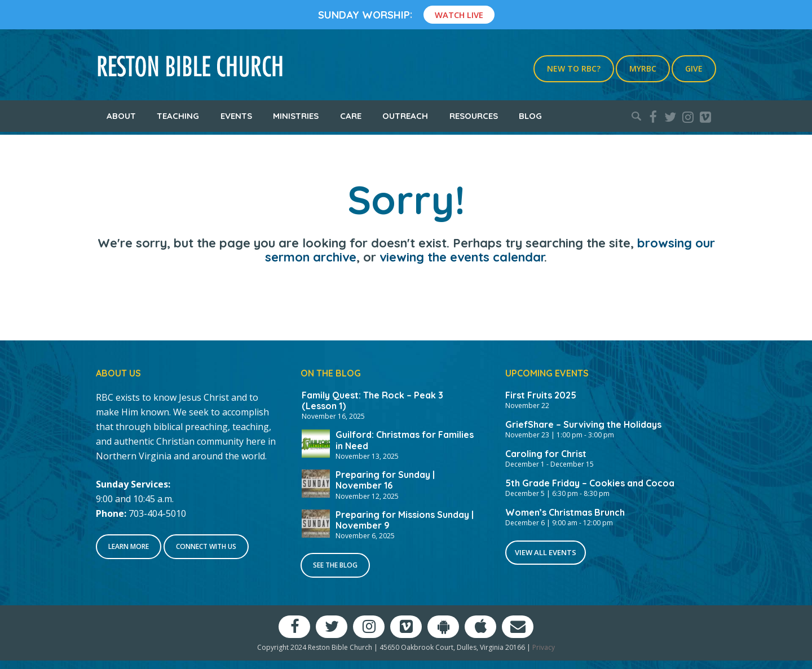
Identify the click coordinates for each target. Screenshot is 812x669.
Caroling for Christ (546, 454)
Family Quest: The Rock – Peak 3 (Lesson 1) (372, 400)
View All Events (546, 552)
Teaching (178, 116)
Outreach (405, 116)
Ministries (296, 116)
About (121, 116)
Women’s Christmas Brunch (565, 512)
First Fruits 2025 (541, 395)
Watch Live (459, 15)
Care (351, 116)
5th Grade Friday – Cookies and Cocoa (590, 483)
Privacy (544, 647)
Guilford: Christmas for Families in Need (405, 440)
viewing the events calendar (462, 257)
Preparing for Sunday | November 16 (385, 480)
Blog (530, 116)
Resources (474, 116)
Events (236, 116)
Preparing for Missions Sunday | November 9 (405, 520)
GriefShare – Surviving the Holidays (583, 424)
